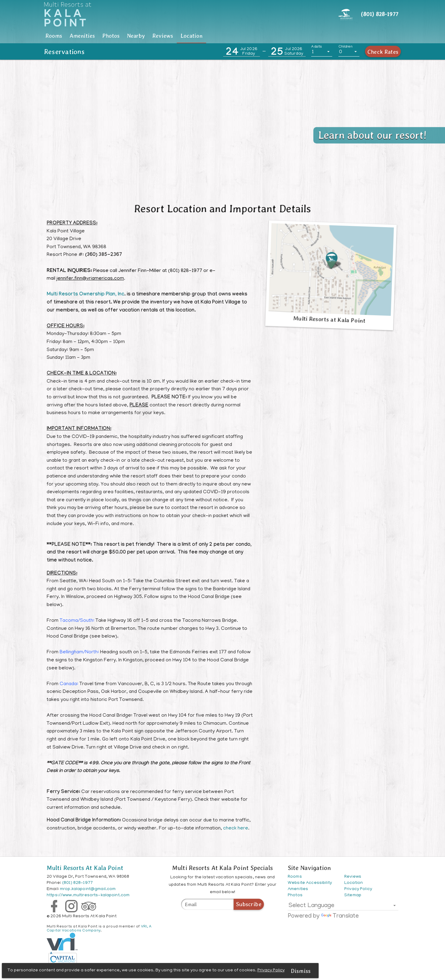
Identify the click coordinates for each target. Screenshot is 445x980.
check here (236, 829)
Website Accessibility (310, 883)
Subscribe (249, 904)
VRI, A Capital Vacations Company (99, 929)
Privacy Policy (272, 970)
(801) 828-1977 (77, 883)
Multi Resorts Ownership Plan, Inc (85, 295)
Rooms (70, 36)
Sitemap (353, 895)
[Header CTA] (345, 14)
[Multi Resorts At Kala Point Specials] (207, 904)
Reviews (310, 36)
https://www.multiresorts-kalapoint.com (88, 895)
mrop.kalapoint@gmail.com (88, 889)
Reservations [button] (65, 52)
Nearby (251, 36)
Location (372, 36)
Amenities (131, 36)
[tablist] (222, 36)
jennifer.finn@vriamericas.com (90, 279)
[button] (242, 52)
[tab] (70, 36)
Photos (193, 36)
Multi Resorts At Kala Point (85, 868)
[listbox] (322, 52)
